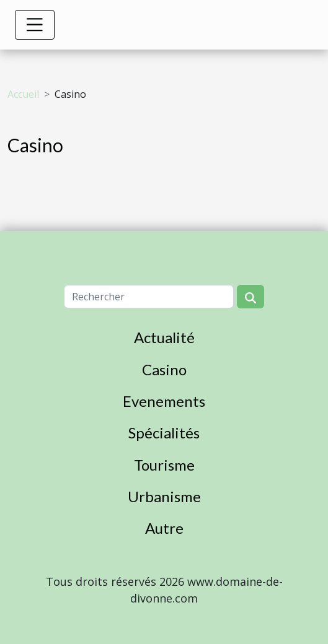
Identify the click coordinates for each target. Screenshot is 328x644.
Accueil (23, 94)
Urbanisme (164, 496)
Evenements (164, 401)
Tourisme (164, 465)
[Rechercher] (149, 297)
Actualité (164, 337)
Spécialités (164, 433)
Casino (164, 369)
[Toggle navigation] (35, 25)
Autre (164, 528)
